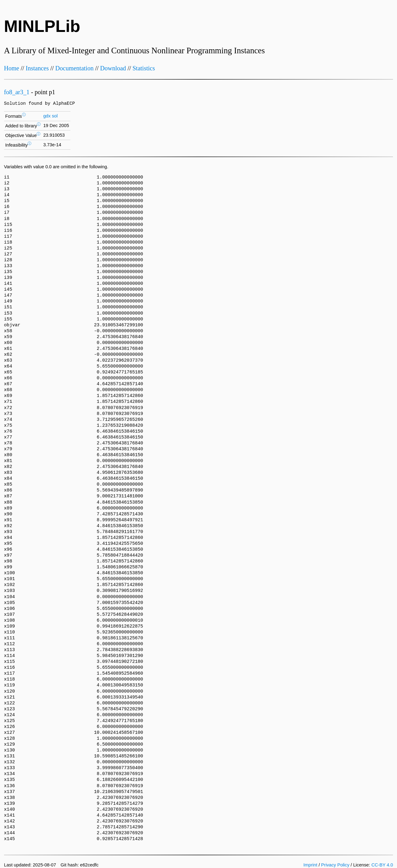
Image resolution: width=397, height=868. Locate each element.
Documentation (74, 68)
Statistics (144, 68)
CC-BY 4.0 (382, 865)
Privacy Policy (335, 865)
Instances (37, 68)
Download (113, 68)
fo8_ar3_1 (17, 92)
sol (55, 116)
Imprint (310, 865)
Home (12, 68)
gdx (47, 116)
